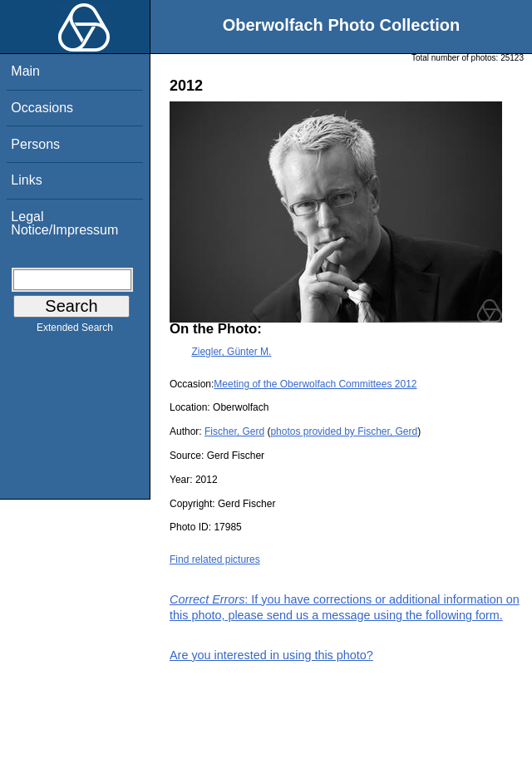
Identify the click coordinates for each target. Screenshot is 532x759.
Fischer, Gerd (234, 431)
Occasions (42, 108)
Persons (35, 144)
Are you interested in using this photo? (271, 655)
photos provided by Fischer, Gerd (344, 431)
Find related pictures (215, 559)
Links (26, 180)
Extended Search (75, 331)
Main (25, 71)
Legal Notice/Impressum (64, 223)
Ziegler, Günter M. (231, 352)
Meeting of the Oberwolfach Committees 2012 (315, 384)
